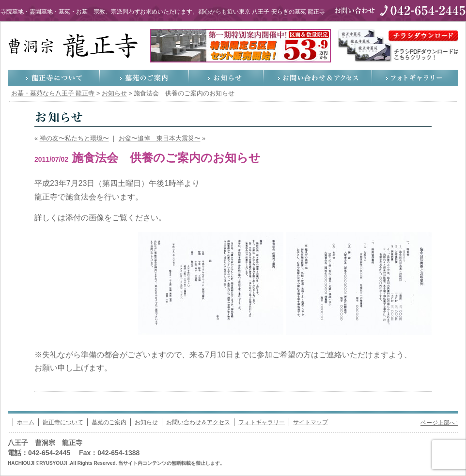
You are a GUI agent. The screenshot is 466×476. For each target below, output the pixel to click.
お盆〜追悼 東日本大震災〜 (160, 138)
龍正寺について (54, 78)
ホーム (26, 422)
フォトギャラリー (415, 78)
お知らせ (226, 78)
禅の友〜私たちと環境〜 (74, 138)
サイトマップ (311, 422)
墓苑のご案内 (144, 78)
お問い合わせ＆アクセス (318, 78)
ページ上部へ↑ (439, 423)
